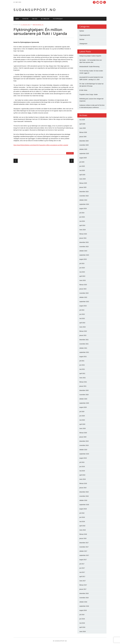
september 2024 (84, 204)
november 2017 (84, 547)
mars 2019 (82, 479)
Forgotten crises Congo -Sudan (89, 94)
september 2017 (84, 555)
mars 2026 (82, 128)
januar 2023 (83, 289)
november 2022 (84, 293)
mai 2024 (82, 221)
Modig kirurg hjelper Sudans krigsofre (90, 56)
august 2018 (83, 509)
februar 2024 (83, 234)
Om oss (35, 19)
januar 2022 (83, 335)
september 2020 (84, 403)
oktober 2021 (83, 348)
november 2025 (84, 145)
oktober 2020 (83, 399)
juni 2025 (82, 166)
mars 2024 (82, 230)
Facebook (94, 2)
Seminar (82, 39)
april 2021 (82, 373)
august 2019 (83, 458)
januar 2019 (83, 488)
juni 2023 (82, 268)
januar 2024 (83, 238)
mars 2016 (82, 631)
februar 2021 (83, 382)
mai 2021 (82, 369)
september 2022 (84, 302)
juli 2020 (82, 412)
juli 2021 (82, 361)
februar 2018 (83, 534)
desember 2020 (84, 390)
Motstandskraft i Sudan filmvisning (89, 67)
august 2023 (83, 259)
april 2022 (82, 323)
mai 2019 (82, 471)
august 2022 (83, 306)
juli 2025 (82, 162)
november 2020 (84, 395)
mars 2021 (82, 378)
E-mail (101, 2)
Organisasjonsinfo (85, 35)
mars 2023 (82, 280)
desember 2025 (84, 141)
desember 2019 (84, 441)
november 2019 (84, 445)
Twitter (98, 2)
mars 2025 (82, 179)
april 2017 (82, 577)
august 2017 (83, 560)
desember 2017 (84, 543)
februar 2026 (83, 132)
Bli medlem (45, 19)
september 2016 (84, 606)
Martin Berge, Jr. (38, 25)
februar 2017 (83, 585)
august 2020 (83, 407)
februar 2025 (83, 183)
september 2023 (84, 255)
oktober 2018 (83, 500)
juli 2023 (82, 263)
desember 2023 (84, 242)
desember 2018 (84, 492)
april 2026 (82, 124)
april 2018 (82, 526)
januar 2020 (83, 437)
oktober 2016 (83, 602)
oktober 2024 (83, 200)
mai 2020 (82, 420)
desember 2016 (84, 593)
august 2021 (83, 357)
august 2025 (83, 158)
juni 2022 (82, 314)
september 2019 (84, 454)
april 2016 (82, 627)
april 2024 (82, 225)
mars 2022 (82, 327)
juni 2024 (82, 217)
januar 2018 (83, 538)
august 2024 (83, 208)
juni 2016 (82, 619)
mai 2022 (82, 318)
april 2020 (82, 424)
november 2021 (84, 344)
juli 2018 (82, 513)
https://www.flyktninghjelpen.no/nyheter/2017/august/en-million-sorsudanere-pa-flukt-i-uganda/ (41, 145)
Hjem (17, 19)
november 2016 (84, 598)
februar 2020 (83, 433)
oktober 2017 (83, 551)
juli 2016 (82, 615)
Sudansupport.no (35, 10)
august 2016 (83, 610)
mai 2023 (82, 272)
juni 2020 (82, 416)
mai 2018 (82, 522)
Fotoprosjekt (58, 19)
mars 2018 (82, 530)
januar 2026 (83, 137)
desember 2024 (84, 192)
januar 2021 (83, 386)
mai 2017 (82, 572)
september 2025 (84, 154)
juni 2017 (82, 568)
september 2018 (84, 505)
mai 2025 (82, 170)
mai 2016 (82, 623)
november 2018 (84, 496)
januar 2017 (83, 589)
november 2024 (84, 196)
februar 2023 (83, 285)
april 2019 (82, 475)
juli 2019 (82, 462)
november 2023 (84, 247)
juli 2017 (82, 564)
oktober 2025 (83, 149)
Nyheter (25, 19)
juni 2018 (82, 517)
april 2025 (82, 175)
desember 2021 (84, 340)
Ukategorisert (83, 44)
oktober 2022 (83, 297)
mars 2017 (82, 581)
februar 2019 (83, 483)
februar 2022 (83, 331)
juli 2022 (82, 310)
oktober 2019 (83, 450)
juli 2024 (82, 213)
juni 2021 (82, 365)
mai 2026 (82, 120)
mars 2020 (82, 428)
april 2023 (82, 276)
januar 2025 (83, 187)
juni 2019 (82, 467)
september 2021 (84, 352)
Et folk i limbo (83, 90)
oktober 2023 (83, 251)
